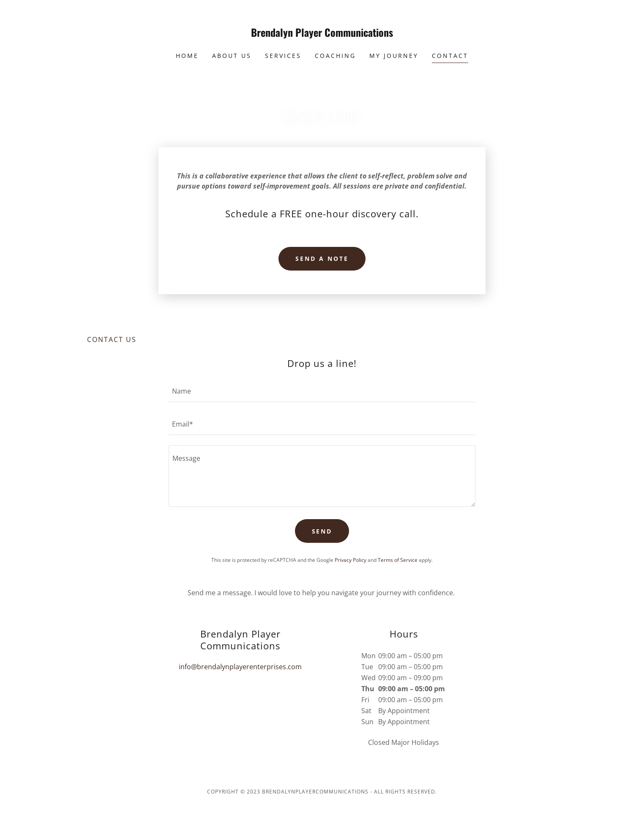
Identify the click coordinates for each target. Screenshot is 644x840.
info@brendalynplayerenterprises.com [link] (240, 667)
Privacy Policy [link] (351, 560)
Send (322, 531)
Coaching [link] (335, 56)
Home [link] (187, 56)
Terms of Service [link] (398, 560)
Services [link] (283, 56)
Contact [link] (450, 56)
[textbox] (322, 391)
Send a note (322, 259)
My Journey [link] (394, 56)
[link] (322, 34)
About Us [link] (232, 56)
